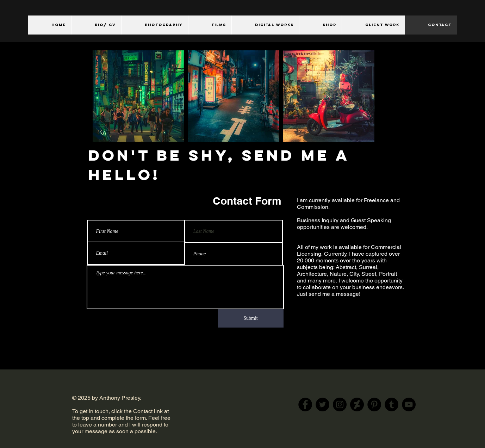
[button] (155, 25)
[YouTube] (409, 405)
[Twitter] (322, 405)
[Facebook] (305, 405)
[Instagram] (340, 405)
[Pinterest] (374, 405)
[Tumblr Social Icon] (391, 405)
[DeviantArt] (357, 405)
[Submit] (251, 318)
